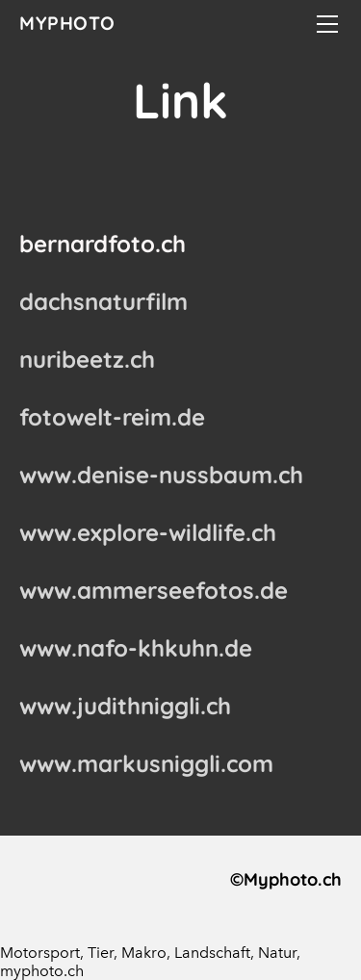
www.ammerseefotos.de (154, 590)
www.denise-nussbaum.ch (161, 475)
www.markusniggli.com (146, 763)
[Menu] (327, 24)
